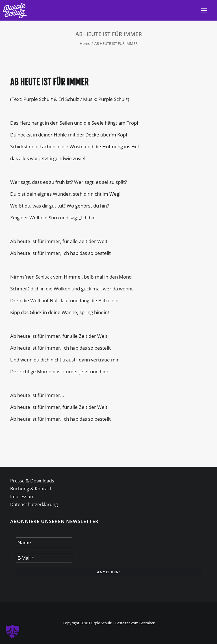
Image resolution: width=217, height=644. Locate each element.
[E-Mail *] (44, 558)
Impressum (22, 497)
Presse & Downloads (32, 481)
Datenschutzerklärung (34, 504)
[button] (204, 10)
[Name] (44, 542)
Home (85, 43)
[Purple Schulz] (15, 11)
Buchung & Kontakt (31, 489)
